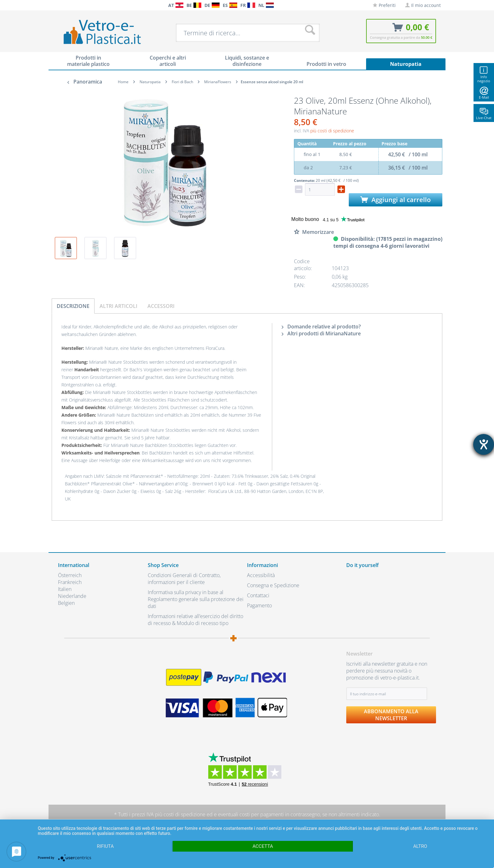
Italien (65, 589)
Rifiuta (105, 846)
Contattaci (258, 595)
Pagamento (259, 605)
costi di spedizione (184, 814)
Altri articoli (118, 306)
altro (420, 846)
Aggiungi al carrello (396, 200)
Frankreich (70, 582)
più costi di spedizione (332, 131)
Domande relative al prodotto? (321, 327)
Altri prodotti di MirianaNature (321, 333)
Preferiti (384, 5)
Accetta (263, 846)
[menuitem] (61, 5)
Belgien (66, 603)
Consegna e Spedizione (273, 585)
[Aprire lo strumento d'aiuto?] (484, 444)
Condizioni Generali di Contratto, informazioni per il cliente (184, 579)
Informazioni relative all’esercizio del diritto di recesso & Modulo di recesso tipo (195, 620)
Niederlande (72, 596)
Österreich (70, 575)
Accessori (161, 306)
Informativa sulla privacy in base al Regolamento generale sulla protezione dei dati (196, 599)
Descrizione (73, 306)
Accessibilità (261, 575)
